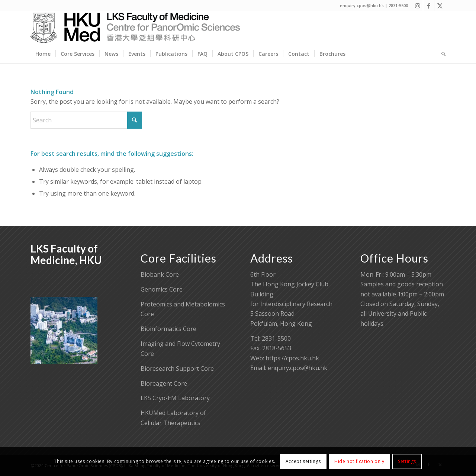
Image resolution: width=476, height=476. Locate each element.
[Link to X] (440, 6)
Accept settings (303, 461)
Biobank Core (160, 274)
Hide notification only (359, 461)
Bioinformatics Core (168, 329)
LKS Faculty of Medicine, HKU (66, 254)
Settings (407, 461)
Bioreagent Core (164, 383)
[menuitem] (43, 54)
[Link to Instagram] (417, 6)
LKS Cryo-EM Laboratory (175, 398)
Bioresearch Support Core (177, 369)
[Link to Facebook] (429, 6)
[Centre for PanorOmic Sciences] (135, 28)
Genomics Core (162, 289)
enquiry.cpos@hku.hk (297, 368)
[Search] (441, 54)
